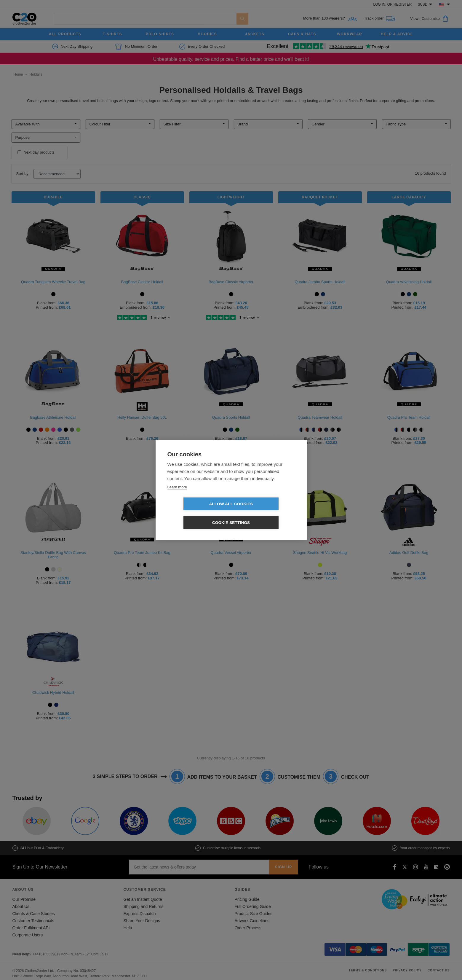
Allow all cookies (197, 513)
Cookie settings (265, 513)
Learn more (177, 496)
